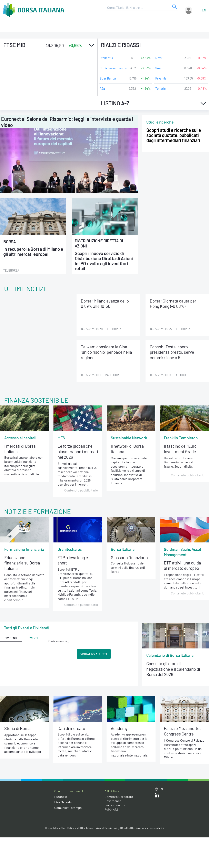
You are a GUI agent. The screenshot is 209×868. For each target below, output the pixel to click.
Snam (159, 68)
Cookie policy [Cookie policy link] (113, 829)
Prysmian (162, 78)
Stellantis (106, 58)
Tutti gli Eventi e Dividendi (27, 628)
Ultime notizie (27, 288)
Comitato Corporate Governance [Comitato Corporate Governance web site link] (119, 800)
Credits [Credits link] (126, 829)
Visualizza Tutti (94, 655)
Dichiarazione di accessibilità (149, 829)
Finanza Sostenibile (37, 400)
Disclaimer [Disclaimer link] (87, 829)
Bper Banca (108, 78)
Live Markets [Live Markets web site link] (63, 803)
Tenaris (161, 88)
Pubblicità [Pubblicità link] (112, 810)
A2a (102, 88)
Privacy (99, 829)
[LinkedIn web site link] (157, 797)
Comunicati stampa (68, 809)
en (204, 10)
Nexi (159, 58)
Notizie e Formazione (38, 512)
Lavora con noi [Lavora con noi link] (115, 806)
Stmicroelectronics (112, 68)
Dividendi (11, 639)
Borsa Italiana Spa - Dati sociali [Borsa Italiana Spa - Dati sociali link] (62, 829)
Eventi (33, 639)
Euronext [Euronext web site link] (61, 798)
